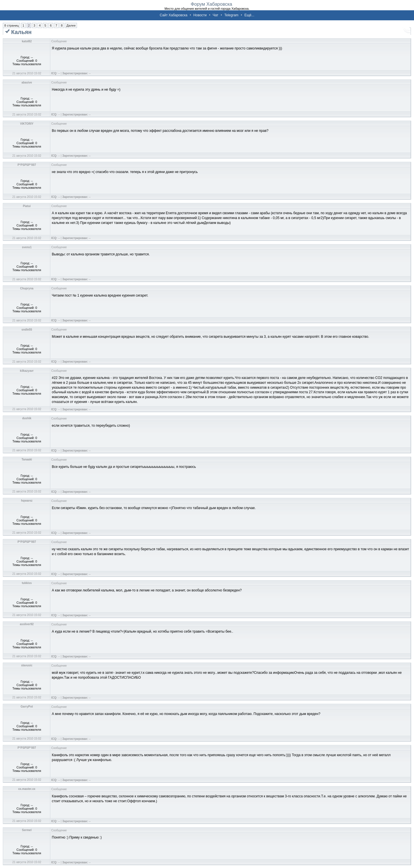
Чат (215, 15)
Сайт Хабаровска (174, 15)
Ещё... (249, 15)
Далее (71, 25)
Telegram (231, 15)
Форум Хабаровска (211, 4)
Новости (200, 15)
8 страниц (11, 25)
